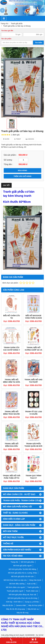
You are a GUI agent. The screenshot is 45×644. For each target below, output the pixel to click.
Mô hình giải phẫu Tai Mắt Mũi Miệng (22, 569)
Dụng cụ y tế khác (32, 602)
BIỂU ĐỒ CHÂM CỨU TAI (12, 317)
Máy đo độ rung (23, 613)
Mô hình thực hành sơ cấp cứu (15, 580)
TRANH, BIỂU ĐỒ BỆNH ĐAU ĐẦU (12, 445)
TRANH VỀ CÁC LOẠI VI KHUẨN (33, 413)
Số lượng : (8, 160)
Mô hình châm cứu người (15, 587)
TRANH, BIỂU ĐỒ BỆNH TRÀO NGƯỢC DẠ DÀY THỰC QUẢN (12, 414)
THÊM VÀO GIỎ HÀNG (22, 176)
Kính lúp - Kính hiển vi (14, 602)
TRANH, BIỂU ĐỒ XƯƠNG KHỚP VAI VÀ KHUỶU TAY (33, 350)
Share (6, 139)
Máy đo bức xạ (33, 609)
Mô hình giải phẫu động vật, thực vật (22, 595)
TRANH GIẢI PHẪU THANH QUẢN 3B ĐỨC (33, 445)
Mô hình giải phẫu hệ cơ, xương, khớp (22, 573)
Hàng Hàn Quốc (35, 580)
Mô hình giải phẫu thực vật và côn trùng (22, 598)
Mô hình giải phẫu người (22, 566)
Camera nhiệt (21, 605)
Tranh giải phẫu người (15, 591)
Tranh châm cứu (32, 591)
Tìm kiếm (39, 43)
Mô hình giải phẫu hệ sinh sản (22, 576)
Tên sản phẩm (6, 39)
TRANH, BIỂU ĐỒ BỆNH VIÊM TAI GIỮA (12, 381)
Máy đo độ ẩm (8, 605)
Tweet (18, 139)
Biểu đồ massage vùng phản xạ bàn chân (33, 318)
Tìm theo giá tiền (7, 31)
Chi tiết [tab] (6, 185)
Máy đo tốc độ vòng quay (16, 609)
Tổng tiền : (8, 164)
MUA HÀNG (22, 170)
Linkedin (30, 139)
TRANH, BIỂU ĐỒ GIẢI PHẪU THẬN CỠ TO (12, 477)
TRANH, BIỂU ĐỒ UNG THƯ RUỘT (33, 381)
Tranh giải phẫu (33, 587)
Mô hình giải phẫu (28, 562)
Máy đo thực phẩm (35, 605)
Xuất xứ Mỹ (31, 584)
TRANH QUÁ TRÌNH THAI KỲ (33, 477)
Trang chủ (15, 562)
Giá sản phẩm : (10, 155)
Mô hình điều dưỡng (17, 584)
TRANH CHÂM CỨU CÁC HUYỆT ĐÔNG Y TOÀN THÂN (12, 350)
